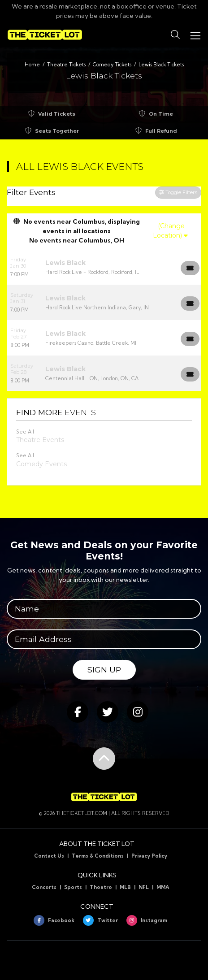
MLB (125, 887)
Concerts (44, 887)
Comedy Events (41, 464)
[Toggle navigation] (195, 35)
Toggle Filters (178, 192)
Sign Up (104, 670)
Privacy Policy (149, 856)
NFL (144, 887)
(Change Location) (170, 231)
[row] (104, 267)
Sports (73, 887)
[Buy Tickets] (190, 268)
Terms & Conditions (98, 856)
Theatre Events (40, 440)
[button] (175, 35)
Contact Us (49, 856)
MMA (163, 887)
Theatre (101, 887)
